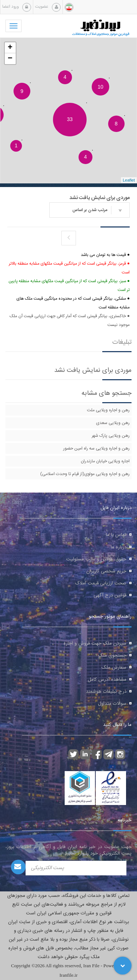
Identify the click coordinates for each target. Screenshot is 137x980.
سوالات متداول (112, 704)
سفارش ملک (114, 668)
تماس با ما (116, 535)
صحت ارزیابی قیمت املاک (101, 583)
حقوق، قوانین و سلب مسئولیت (96, 559)
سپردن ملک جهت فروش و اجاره (95, 643)
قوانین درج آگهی (110, 595)
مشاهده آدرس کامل (107, 680)
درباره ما (119, 547)
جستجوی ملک (112, 656)
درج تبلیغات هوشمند (106, 692)
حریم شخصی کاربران (106, 571)
